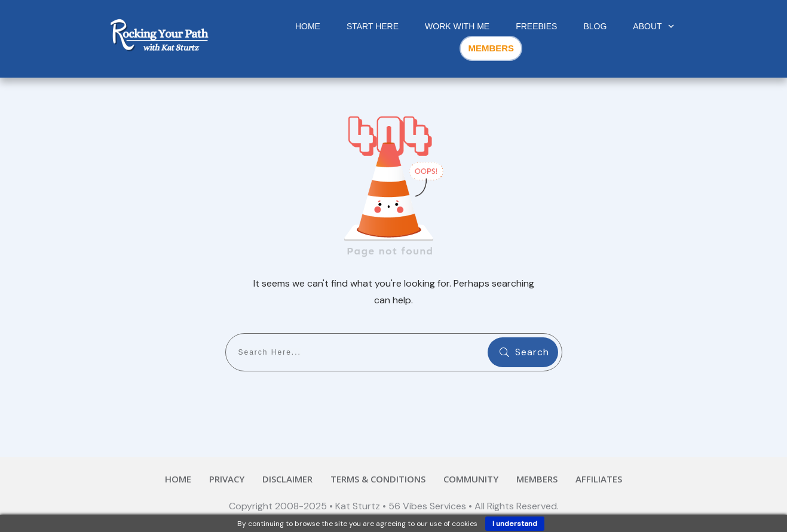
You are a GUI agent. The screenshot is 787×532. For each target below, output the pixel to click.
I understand (515, 524)
